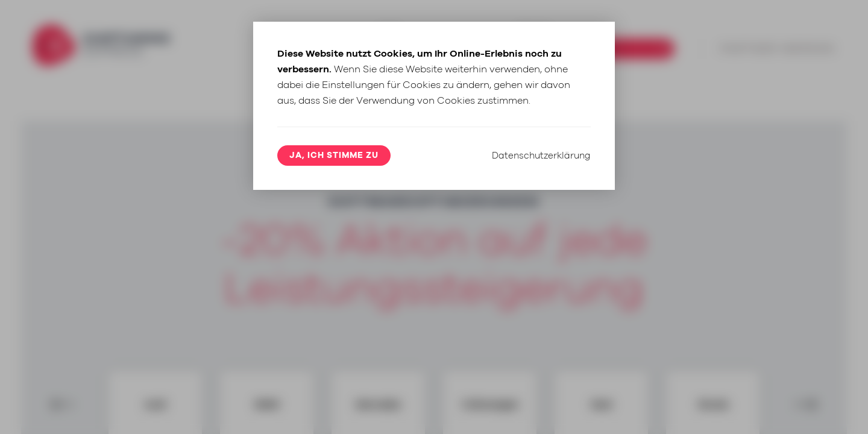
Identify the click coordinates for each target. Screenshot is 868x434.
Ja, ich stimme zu (334, 267)
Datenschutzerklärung (539, 265)
